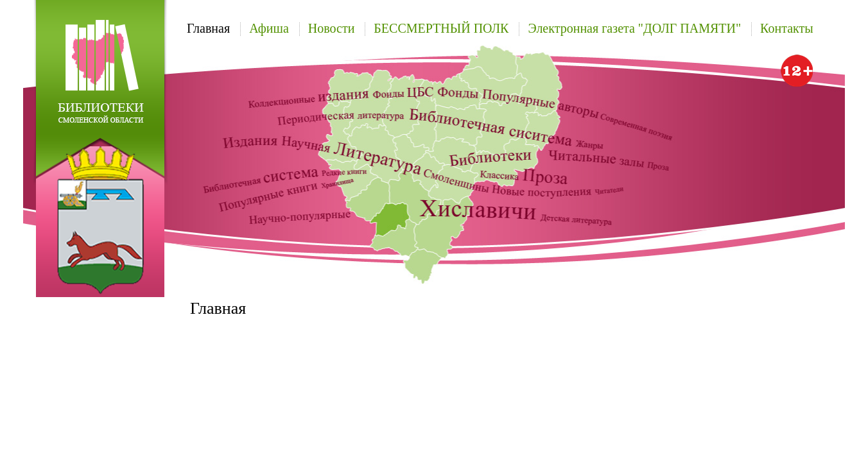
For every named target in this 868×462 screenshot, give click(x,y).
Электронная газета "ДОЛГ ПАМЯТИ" (634, 28)
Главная (208, 28)
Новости (332, 28)
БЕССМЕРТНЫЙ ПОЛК (441, 28)
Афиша (269, 28)
